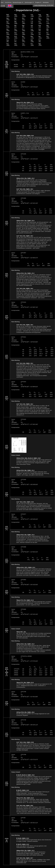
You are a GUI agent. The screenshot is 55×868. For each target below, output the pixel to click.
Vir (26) (48, 34)
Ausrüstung (8, 2)
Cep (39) (16, 15)
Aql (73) (8, 19)
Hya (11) (24, 41)
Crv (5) (15, 41)
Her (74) (24, 37)
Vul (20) (48, 37)
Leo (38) (32, 15)
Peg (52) (40, 15)
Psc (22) (40, 23)
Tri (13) (48, 23)
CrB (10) (16, 37)
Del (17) (24, 19)
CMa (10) (16, 23)
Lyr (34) (32, 34)
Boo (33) (8, 34)
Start (2, 2)
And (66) (8, 15)
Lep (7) (32, 19)
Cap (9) (8, 41)
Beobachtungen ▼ (18, 2)
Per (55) (40, 19)
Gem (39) (24, 34)
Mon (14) (32, 37)
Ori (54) (32, 45)
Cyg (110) (24, 15)
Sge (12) (40, 45)
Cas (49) (8, 45)
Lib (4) (32, 23)
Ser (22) (40, 37)
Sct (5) (40, 34)
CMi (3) (15, 26)
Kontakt (3, 6)
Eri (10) (24, 30)
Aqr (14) (8, 23)
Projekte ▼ (38, 2)
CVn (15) (16, 45)
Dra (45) (24, 23)
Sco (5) (40, 30)
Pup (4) (40, 26)
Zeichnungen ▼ (29, 2)
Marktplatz (46, 2)
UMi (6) (47, 30)
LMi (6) (32, 26)
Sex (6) (40, 41)
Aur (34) (8, 30)
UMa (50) (48, 26)
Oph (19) (32, 41)
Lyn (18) (32, 30)
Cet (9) (15, 19)
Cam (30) (8, 37)
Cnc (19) (16, 30)
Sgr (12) (48, 15)
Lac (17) (24, 45)
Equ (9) (23, 26)
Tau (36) (48, 19)
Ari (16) (8, 26)
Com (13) (16, 34)
